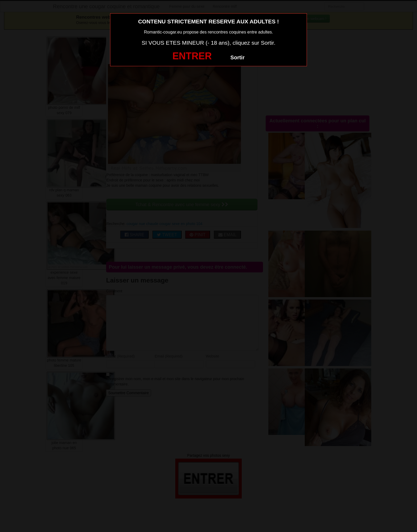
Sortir (237, 57)
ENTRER (192, 56)
